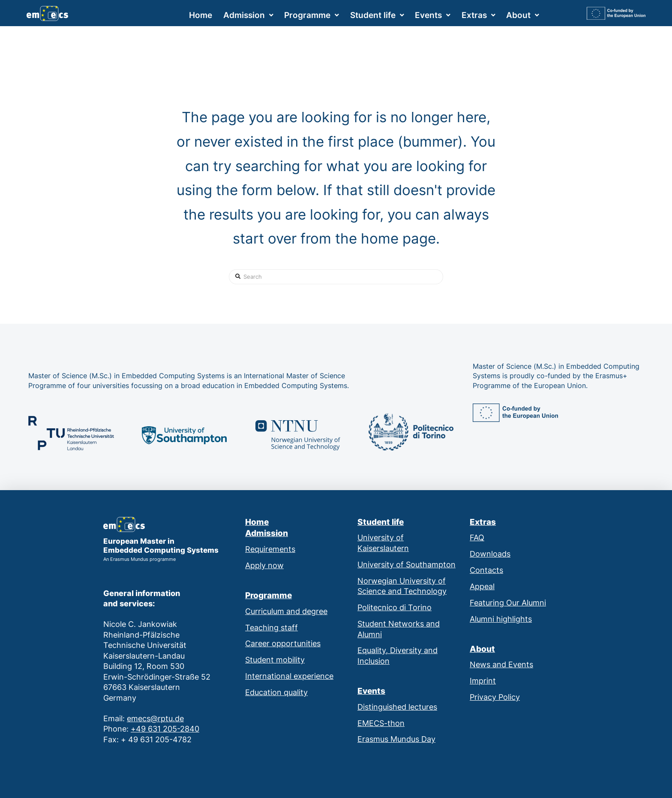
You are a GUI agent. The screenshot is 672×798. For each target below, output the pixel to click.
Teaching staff (271, 628)
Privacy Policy (495, 697)
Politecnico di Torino (394, 607)
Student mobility (275, 660)
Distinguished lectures (397, 707)
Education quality (276, 692)
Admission (267, 533)
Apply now (264, 565)
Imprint (483, 681)
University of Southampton (406, 565)
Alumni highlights (501, 619)
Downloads (490, 554)
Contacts (486, 570)
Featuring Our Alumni (508, 603)
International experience (289, 676)
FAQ (477, 538)
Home (257, 522)
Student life (381, 522)
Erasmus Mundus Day (396, 739)
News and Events (501, 664)
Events (371, 691)
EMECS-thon (381, 723)
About (482, 649)
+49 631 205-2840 (165, 729)
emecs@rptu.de (155, 718)
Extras (483, 522)
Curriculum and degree (286, 611)
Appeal (482, 586)
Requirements (270, 549)
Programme (268, 595)
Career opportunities (283, 643)
